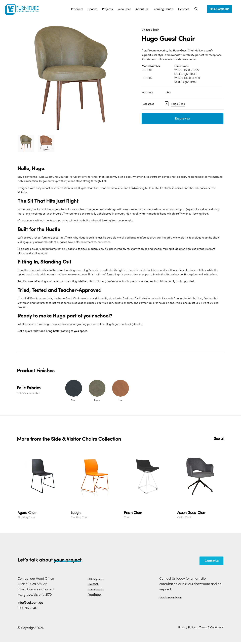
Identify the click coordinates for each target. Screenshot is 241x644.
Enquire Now (183, 119)
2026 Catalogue (219, 9)
